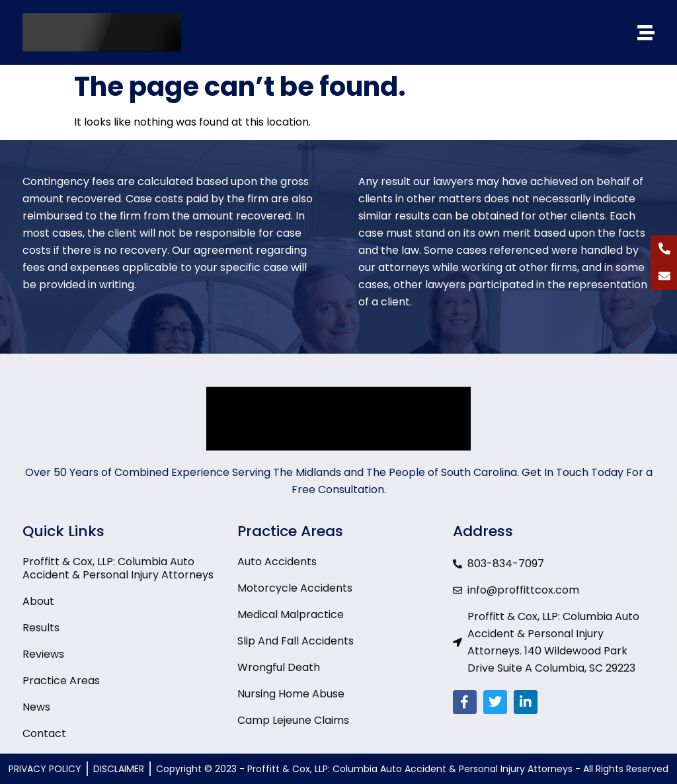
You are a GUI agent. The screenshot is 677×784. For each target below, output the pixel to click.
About (38, 602)
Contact (44, 734)
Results (41, 628)
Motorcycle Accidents (295, 588)
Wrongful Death (279, 668)
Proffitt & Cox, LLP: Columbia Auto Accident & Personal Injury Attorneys (118, 568)
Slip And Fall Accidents (296, 641)
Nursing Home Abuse (291, 694)
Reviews (43, 654)
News (36, 707)
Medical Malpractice (291, 615)
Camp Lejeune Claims (293, 721)
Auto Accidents (277, 562)
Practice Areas (61, 681)
